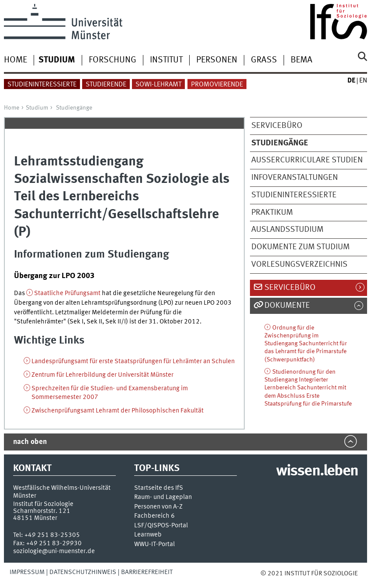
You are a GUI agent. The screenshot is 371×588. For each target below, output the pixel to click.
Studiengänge (74, 108)
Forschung (113, 60)
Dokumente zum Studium (300, 247)
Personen (217, 60)
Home (16, 60)
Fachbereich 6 (154, 516)
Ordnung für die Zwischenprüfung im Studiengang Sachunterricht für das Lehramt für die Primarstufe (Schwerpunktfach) (306, 344)
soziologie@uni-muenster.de (54, 551)
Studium (37, 108)
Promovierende (217, 85)
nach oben (30, 442)
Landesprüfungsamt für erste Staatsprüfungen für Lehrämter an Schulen (133, 361)
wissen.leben (317, 471)
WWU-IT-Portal (154, 545)
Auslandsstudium (287, 230)
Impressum (27, 572)
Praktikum (272, 213)
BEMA (302, 60)
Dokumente (287, 306)
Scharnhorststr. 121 (42, 511)
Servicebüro (277, 126)
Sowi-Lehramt (158, 85)
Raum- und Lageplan (163, 497)
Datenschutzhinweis (83, 572)
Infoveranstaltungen (295, 178)
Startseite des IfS (159, 488)
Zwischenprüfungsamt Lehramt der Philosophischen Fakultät (118, 411)
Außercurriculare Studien (307, 160)
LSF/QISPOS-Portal (161, 526)
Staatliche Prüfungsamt (67, 293)
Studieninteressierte (42, 85)
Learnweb (148, 535)
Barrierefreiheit (147, 572)
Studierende (106, 85)
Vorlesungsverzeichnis (299, 265)
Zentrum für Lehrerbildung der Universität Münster (102, 375)
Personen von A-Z (158, 507)
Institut (166, 60)
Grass (264, 60)
